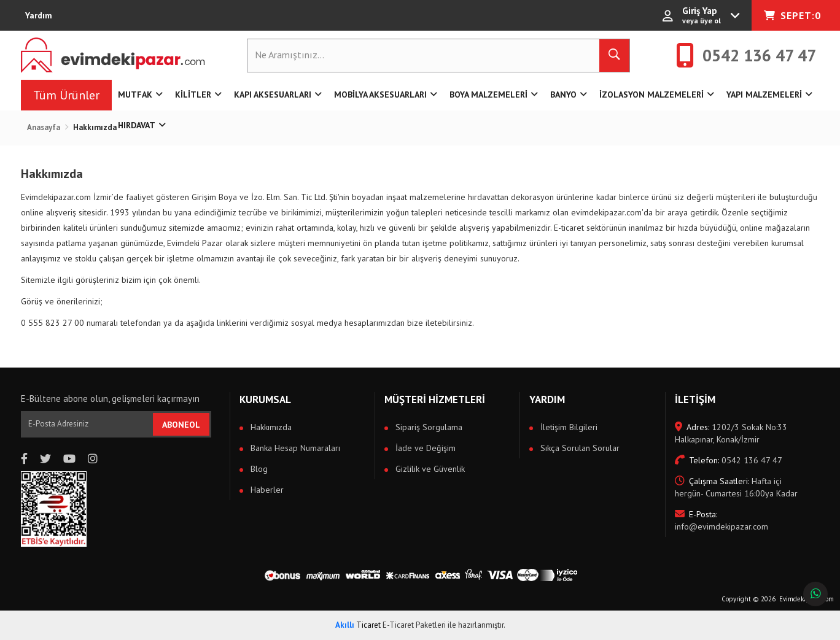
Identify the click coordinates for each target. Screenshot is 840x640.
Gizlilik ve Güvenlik (429, 469)
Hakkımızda (270, 427)
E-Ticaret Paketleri (414, 625)
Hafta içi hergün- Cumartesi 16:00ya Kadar (736, 487)
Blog (258, 469)
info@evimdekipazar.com (721, 520)
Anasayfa (44, 127)
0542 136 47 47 (729, 460)
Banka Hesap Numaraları (294, 448)
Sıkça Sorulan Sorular (579, 448)
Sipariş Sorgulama (428, 427)
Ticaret (358, 625)
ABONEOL (181, 425)
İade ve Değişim (424, 448)
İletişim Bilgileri (568, 427)
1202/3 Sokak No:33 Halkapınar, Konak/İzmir (731, 433)
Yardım (39, 15)
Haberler (266, 490)
